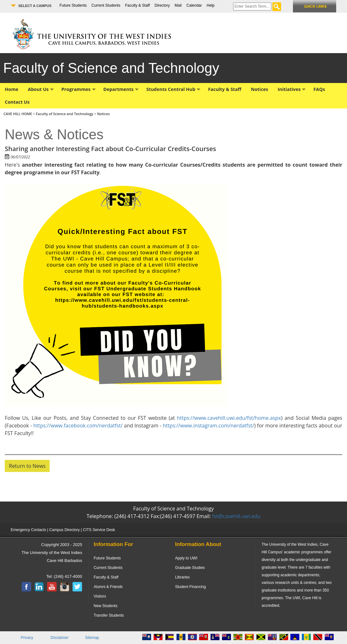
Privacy (27, 638)
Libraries (182, 577)
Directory (162, 5)
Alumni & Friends (108, 587)
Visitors (100, 596)
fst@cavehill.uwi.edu (236, 516)
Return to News (27, 466)
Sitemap (92, 638)
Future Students (73, 5)
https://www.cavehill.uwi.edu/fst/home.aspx (229, 418)
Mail (178, 5)
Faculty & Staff (137, 5)
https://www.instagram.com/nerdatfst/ (208, 426)
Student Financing (190, 587)
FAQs (319, 89)
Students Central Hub (173, 89)
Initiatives (292, 89)
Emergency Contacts (28, 530)
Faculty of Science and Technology (65, 114)
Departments (121, 89)
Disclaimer (59, 638)
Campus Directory (65, 530)
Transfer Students (109, 615)
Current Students (106, 5)
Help (211, 5)
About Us (41, 89)
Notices (260, 89)
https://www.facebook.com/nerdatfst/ (78, 426)
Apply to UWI (186, 558)
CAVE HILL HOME (18, 114)
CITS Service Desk (99, 530)
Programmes (79, 89)
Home (12, 89)
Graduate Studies (190, 568)
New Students (105, 606)
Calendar (194, 5)
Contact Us (17, 102)
